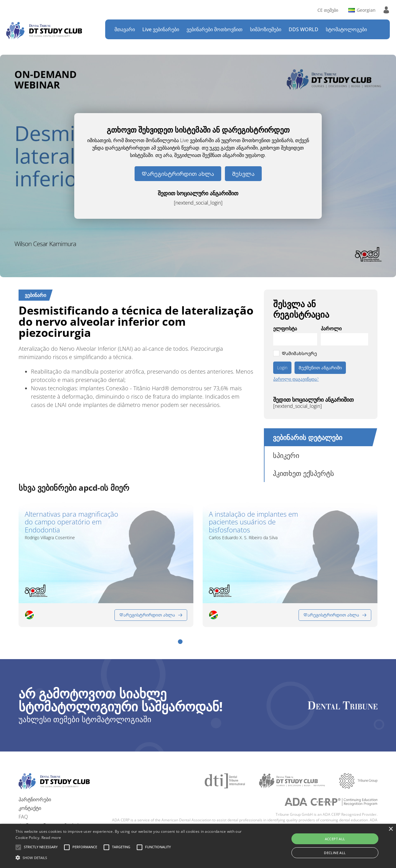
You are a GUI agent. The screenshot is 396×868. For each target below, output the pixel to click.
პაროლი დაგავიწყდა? (296, 379)
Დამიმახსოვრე (299, 353)
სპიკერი (286, 455)
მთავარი (125, 29)
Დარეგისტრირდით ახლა (178, 174)
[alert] (198, 846)
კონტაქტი (30, 808)
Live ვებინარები (161, 29)
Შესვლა (243, 174)
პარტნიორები (35, 799)
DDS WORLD (303, 29)
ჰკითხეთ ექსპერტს (303, 473)
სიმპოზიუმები (266, 29)
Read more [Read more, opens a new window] (51, 838)
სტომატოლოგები (346, 29)
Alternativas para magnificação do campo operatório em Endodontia (71, 522)
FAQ (23, 817)
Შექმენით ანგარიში (320, 368)
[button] (180, 642)
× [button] (391, 829)
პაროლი (331, 328)
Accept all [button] (335, 839)
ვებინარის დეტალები (308, 437)
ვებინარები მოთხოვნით (215, 29)
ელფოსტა (285, 328)
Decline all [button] (335, 853)
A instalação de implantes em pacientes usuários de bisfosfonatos (253, 522)
